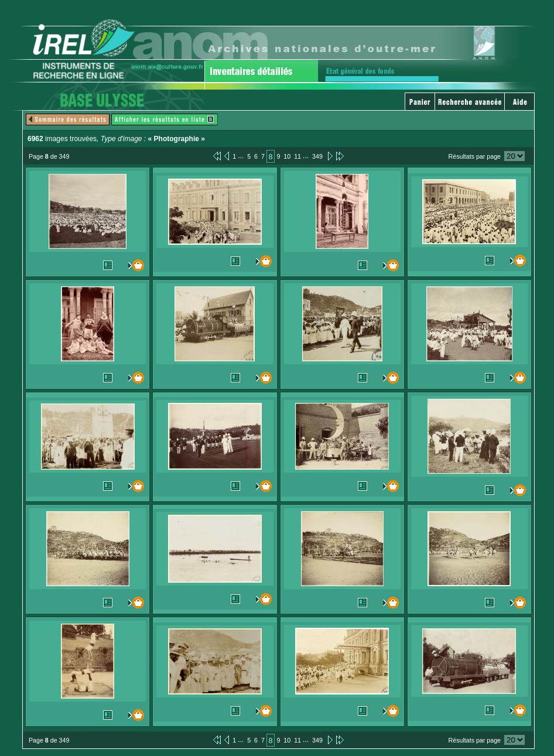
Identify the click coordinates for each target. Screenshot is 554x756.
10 (287, 156)
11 (297, 156)
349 (317, 156)
